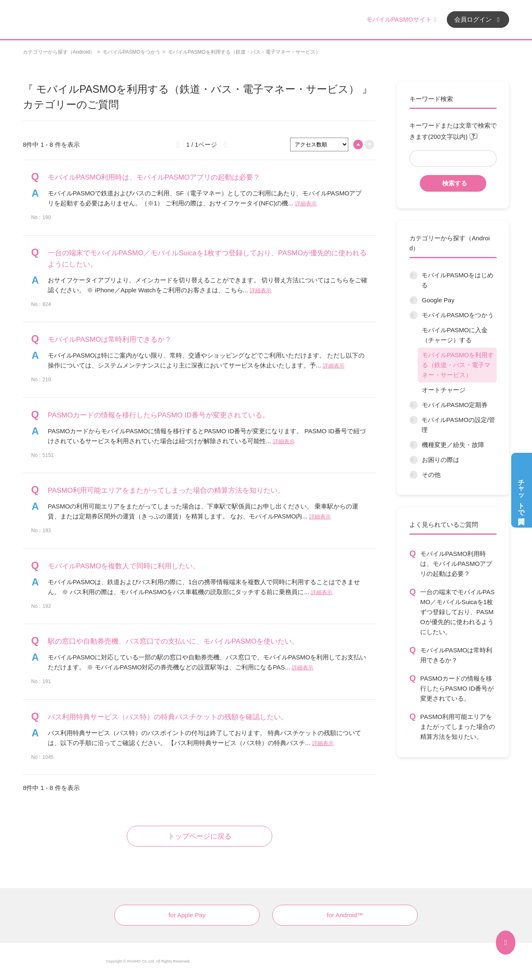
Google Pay (438, 300)
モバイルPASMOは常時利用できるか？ (456, 655)
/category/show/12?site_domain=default (414, 460)
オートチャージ (444, 390)
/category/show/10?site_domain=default (413, 420)
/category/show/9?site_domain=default (414, 405)
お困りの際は (441, 460)
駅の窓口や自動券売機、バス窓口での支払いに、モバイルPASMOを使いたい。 (173, 641)
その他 (431, 475)
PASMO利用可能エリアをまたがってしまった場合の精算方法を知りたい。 (458, 727)
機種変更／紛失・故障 (453, 445)
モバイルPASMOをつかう (131, 52)
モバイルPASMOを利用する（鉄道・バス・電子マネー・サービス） (458, 365)
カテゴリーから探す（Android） (59, 52)
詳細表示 (306, 204)
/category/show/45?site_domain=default (414, 445)
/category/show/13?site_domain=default (414, 475)
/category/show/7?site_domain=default (414, 300)
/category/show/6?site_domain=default (413, 275)
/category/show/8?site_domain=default (414, 315)
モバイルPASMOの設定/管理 (458, 425)
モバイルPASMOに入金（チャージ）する (455, 335)
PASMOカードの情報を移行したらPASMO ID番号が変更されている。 (457, 688)
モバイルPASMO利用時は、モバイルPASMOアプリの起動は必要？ (456, 564)
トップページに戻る (200, 836)
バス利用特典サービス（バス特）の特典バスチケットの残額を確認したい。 (168, 717)
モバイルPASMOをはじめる (457, 280)
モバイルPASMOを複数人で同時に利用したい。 (124, 566)
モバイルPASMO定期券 (455, 405)
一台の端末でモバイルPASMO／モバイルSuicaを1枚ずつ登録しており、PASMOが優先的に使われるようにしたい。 (457, 612)
